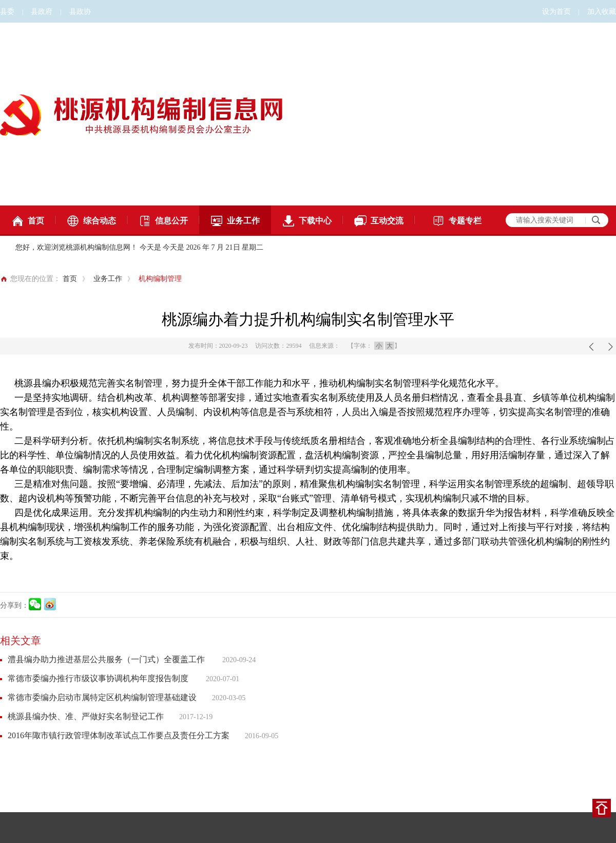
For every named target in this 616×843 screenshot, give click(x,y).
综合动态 (91, 221)
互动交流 (379, 221)
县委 (7, 12)
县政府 (42, 12)
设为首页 (556, 12)
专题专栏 (457, 221)
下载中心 (307, 221)
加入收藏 (602, 12)
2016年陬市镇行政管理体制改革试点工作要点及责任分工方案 (119, 735)
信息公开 (163, 221)
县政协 (80, 12)
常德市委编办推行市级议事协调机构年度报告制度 (99, 678)
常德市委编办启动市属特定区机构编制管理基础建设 (102, 697)
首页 (28, 221)
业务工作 (235, 221)
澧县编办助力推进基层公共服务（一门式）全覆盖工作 (107, 659)
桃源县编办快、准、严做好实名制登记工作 (86, 716)
